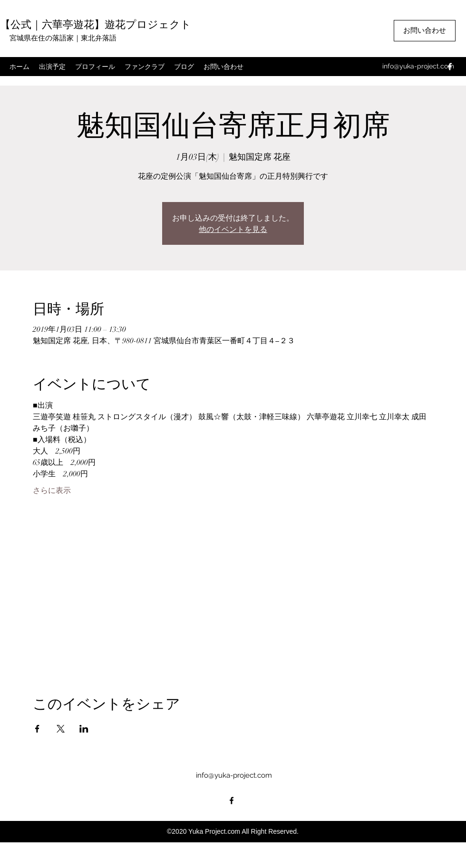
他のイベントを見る (233, 229)
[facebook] (450, 67)
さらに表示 (52, 491)
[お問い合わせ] (425, 31)
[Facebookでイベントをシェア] (37, 729)
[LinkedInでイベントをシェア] (84, 729)
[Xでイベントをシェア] (61, 729)
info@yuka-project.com (418, 66)
